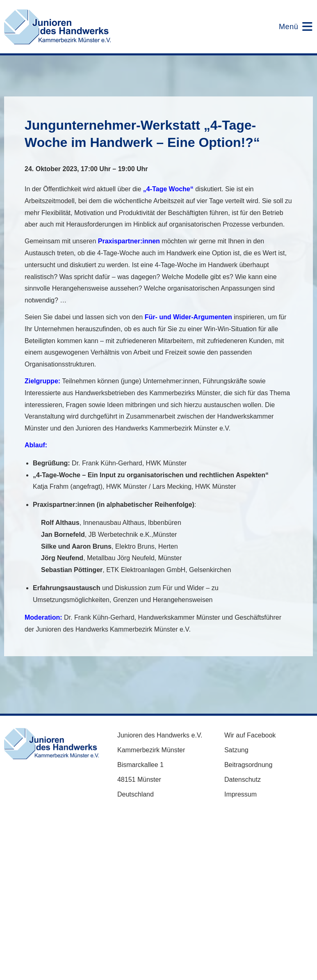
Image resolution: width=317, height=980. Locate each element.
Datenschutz (243, 780)
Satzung (236, 750)
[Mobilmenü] (291, 27)
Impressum (241, 794)
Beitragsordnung (248, 765)
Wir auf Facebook (250, 735)
